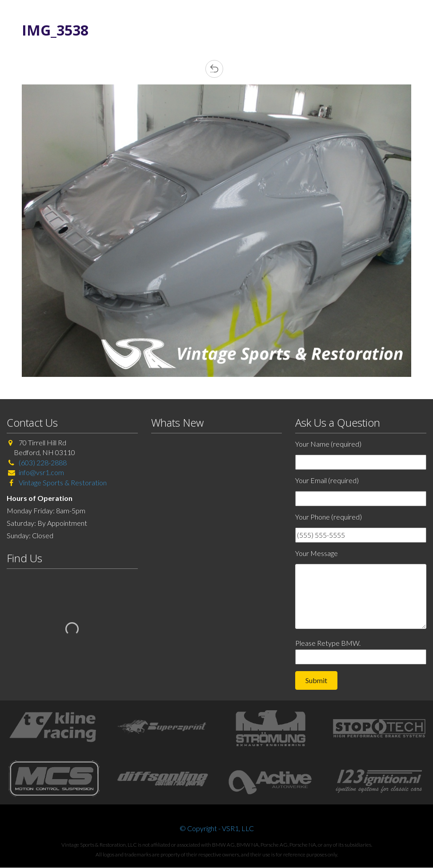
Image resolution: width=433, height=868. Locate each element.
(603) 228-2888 (43, 462)
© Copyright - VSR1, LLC (217, 828)
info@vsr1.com (41, 472)
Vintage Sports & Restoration (62, 482)
